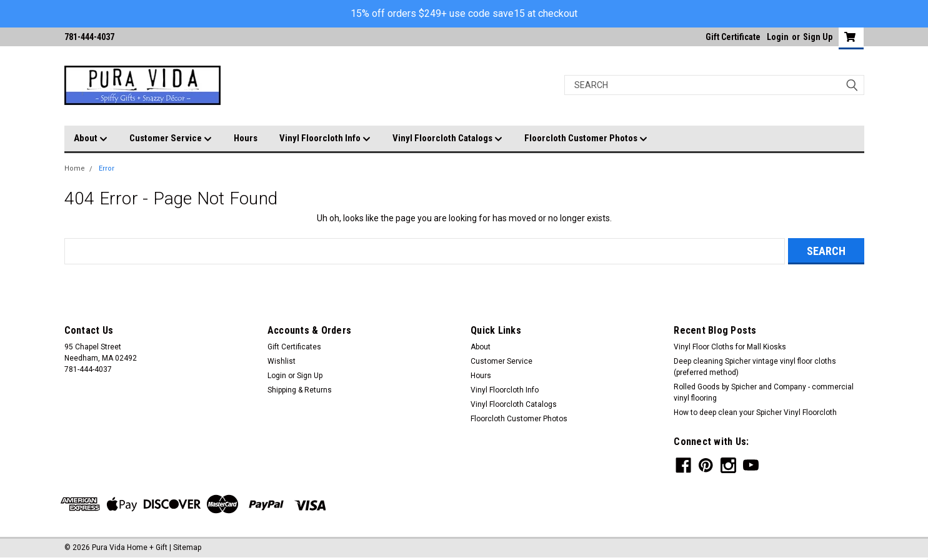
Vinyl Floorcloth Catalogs (447, 139)
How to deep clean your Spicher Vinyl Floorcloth (755, 412)
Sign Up (818, 37)
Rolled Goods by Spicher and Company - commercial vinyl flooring (764, 392)
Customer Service (171, 139)
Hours (246, 138)
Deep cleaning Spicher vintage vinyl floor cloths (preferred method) (755, 367)
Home (75, 168)
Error (107, 168)
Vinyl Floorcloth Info (325, 139)
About (91, 139)
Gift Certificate (733, 37)
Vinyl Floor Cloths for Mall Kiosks (730, 347)
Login (778, 37)
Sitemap (187, 547)
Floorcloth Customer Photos (586, 139)
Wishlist (282, 361)
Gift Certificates (294, 347)
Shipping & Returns (300, 390)
